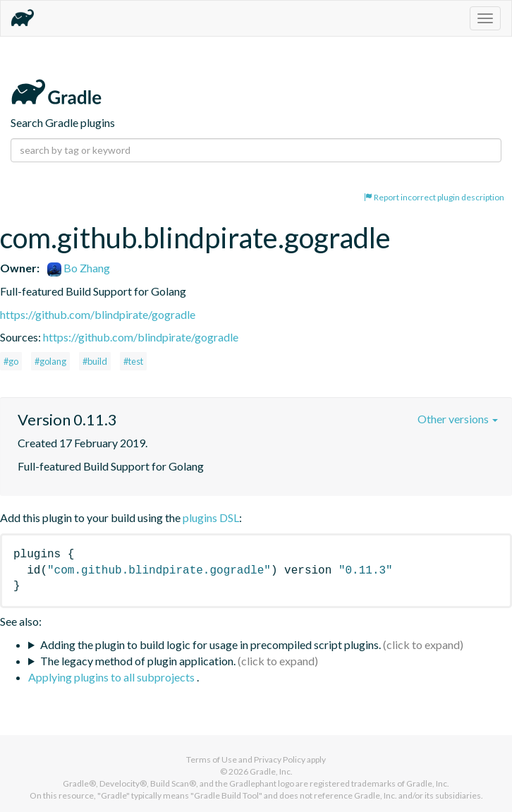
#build (95, 361)
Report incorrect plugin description (434, 197)
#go (11, 361)
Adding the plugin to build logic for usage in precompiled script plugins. (211, 644)
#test (133, 361)
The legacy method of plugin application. (138, 661)
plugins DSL (211, 517)
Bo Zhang (79, 268)
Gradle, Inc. (271, 771)
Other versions (458, 419)
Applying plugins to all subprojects (112, 677)
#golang (50, 361)
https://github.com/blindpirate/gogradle (98, 314)
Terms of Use (212, 759)
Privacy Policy (280, 759)
